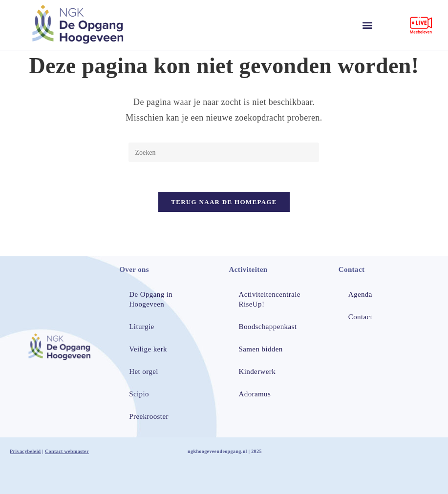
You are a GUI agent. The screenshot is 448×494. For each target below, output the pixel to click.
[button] (367, 25)
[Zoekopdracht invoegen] (224, 152)
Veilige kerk (148, 349)
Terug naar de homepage (224, 202)
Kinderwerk (257, 371)
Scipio (139, 394)
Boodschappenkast (268, 327)
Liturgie (141, 327)
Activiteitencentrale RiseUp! (270, 299)
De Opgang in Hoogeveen (151, 299)
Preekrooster (149, 416)
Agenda (360, 294)
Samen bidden (261, 349)
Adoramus (255, 394)
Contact (360, 317)
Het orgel (144, 371)
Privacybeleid (25, 451)
